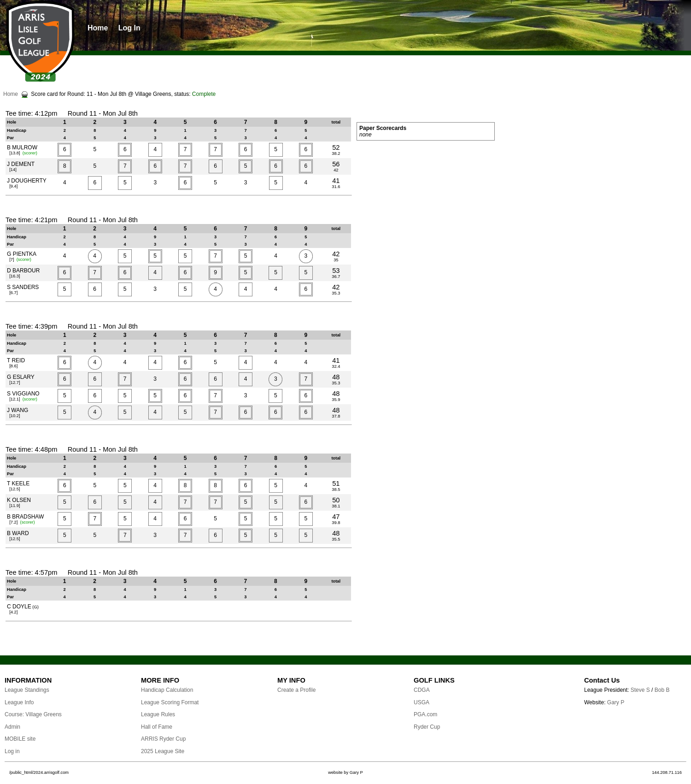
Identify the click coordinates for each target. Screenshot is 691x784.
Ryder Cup (427, 727)
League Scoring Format (170, 702)
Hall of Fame (157, 727)
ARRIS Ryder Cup (163, 739)
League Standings (27, 690)
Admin (12, 727)
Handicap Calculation (167, 690)
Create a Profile (296, 690)
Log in (12, 751)
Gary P (616, 702)
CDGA (422, 690)
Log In (129, 28)
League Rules (158, 714)
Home (98, 28)
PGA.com (425, 714)
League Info (19, 702)
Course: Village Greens (33, 714)
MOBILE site (20, 739)
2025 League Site (163, 751)
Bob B (662, 690)
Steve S (640, 690)
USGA (422, 702)
